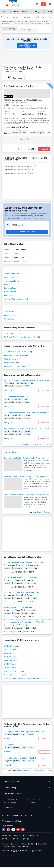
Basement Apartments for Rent (16, 299)
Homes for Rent (10, 285)
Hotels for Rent (9, 295)
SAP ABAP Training (11, 650)
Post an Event (32, 803)
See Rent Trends (14, 77)
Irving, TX (8, 390)
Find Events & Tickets (27, 794)
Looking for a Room (11, 745)
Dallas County (12, 102)
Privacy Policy (43, 844)
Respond (44, 149)
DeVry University (21, 130)
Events (4, 11)
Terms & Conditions (28, 844)
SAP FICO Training (10, 657)
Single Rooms (9, 312)
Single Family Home (12, 734)
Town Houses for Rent (12, 281)
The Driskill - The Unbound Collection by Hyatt (22, 337)
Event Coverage (10, 803)
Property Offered (11, 114)
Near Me (5, 17)
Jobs (44, 11)
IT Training (35, 11)
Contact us (15, 844)
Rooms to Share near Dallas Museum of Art (33, 444)
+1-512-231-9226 (25, 816)
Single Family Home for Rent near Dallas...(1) (19, 170)
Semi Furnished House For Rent (19, 86)
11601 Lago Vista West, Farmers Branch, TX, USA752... (25, 622)
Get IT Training (27, 788)
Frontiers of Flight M (37, 133)
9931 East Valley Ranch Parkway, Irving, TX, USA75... (24, 592)
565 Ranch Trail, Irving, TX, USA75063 (18, 607)
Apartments (16, 17)
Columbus (13, 1)
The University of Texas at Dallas (18, 352)
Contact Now (44, 390)
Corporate (27, 808)
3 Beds (24, 747)
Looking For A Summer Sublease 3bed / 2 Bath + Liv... (24, 758)
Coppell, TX (9, 752)
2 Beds (24, 734)
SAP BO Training (10, 653)
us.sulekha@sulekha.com (14, 821)
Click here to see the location (15, 261)
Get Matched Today (27, 45)
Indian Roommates (8, 22)
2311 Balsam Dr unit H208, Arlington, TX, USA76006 (23, 562)
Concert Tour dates (34, 799)
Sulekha (7, 5)
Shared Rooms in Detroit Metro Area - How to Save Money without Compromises (27, 495)
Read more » (30, 470)
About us (5, 844)
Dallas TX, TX (19, 253)
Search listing (9, 29)
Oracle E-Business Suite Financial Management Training (25, 678)
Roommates (14, 11)
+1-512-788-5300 (11, 816)
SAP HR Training (10, 664)
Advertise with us (9, 846)
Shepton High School (19, 133)
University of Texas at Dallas (16, 355)
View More (32, 149)
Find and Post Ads (27, 782)
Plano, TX (8, 765)
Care (50, 11)
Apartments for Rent (12, 274)
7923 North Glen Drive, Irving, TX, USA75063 (21, 577)
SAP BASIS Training (11, 646)
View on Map (23, 102)
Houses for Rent (10, 288)
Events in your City (11, 799)
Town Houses (39, 17)
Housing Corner (11, 452)
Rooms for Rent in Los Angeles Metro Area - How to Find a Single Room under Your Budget (27, 458)
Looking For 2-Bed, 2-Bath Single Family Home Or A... (25, 732)
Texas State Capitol (12, 334)
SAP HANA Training (11, 660)
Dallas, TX (8, 739)
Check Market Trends (27, 232)
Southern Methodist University (17, 366)
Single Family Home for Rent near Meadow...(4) (20, 166)
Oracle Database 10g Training (15, 675)
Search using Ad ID (28, 30)
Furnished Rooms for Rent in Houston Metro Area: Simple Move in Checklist (27, 476)
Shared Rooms (9, 315)
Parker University (12, 359)
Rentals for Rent (22, 22)
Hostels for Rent (10, 292)
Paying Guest (9, 319)
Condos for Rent (10, 277)
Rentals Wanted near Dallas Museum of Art (34, 771)
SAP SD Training (10, 668)
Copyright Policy (24, 846)
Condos (27, 17)
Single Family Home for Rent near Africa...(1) (19, 173)
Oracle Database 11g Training (15, 671)
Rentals (25, 11)
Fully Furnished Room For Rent (16, 397)
